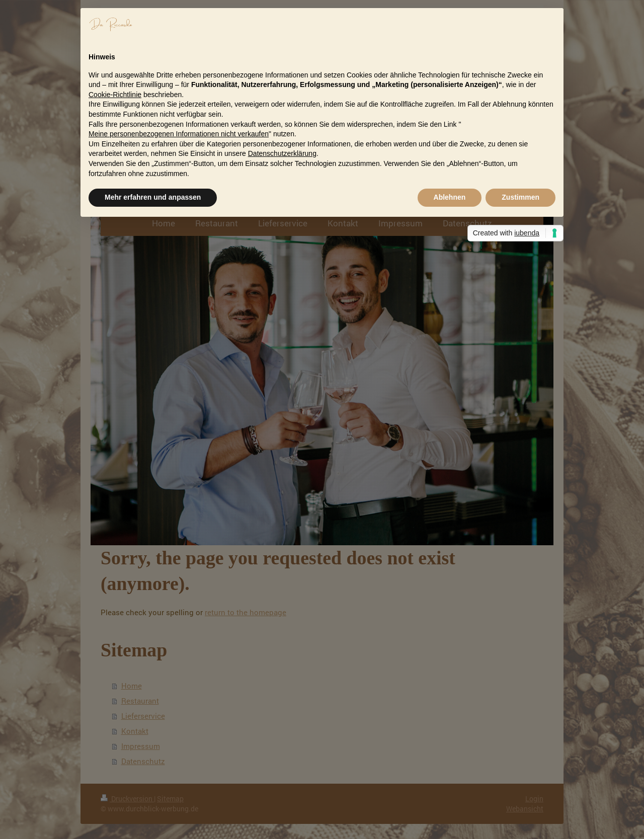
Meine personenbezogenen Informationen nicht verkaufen (179, 134)
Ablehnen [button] (450, 197)
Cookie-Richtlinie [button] (115, 95)
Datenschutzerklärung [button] (282, 153)
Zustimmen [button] (520, 197)
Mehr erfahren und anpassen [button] (153, 197)
